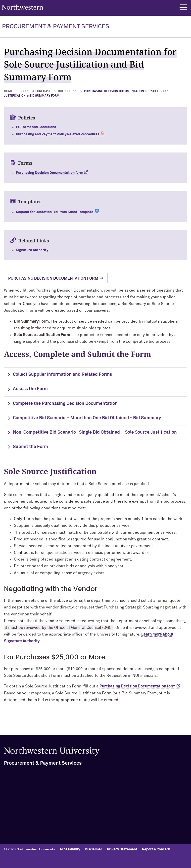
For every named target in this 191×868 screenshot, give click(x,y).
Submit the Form (30, 447)
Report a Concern (156, 849)
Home (8, 91)
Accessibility (70, 849)
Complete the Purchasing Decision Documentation (65, 404)
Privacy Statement (122, 849)
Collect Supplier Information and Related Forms (62, 375)
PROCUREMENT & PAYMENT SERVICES (56, 27)
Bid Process (68, 91)
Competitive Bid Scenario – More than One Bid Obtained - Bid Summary (87, 418)
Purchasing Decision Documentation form (138, 686)
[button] (183, 7)
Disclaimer (94, 849)
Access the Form (30, 389)
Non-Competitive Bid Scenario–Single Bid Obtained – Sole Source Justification (95, 432)
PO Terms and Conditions (36, 127)
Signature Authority (32, 250)
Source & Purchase (35, 91)
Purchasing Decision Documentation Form (53, 278)
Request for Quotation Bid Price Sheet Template (55, 212)
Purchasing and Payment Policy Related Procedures (58, 134)
